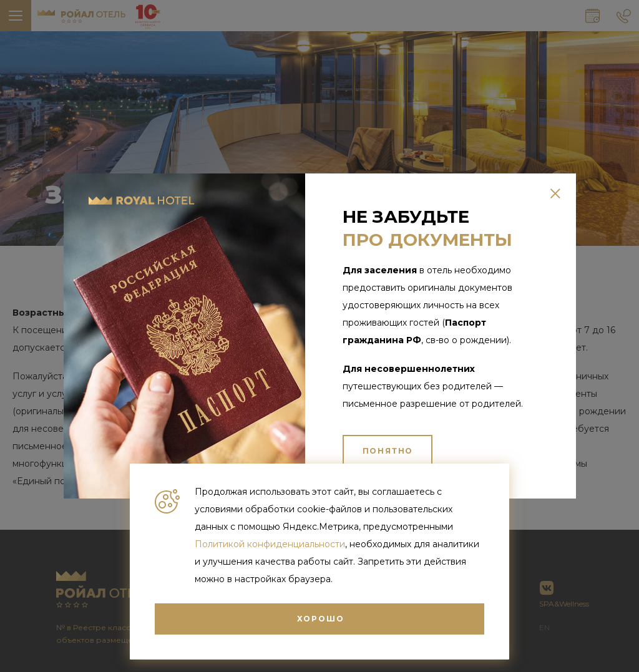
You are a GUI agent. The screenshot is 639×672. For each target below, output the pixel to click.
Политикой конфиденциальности (270, 544)
